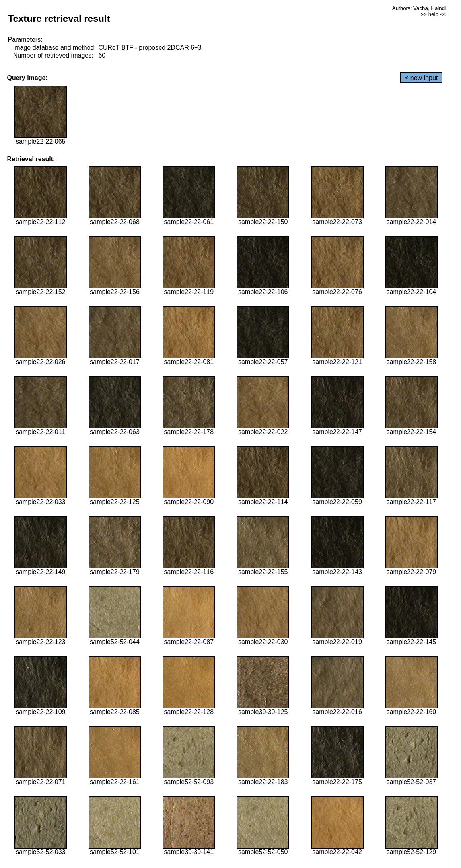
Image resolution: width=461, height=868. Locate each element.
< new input (421, 78)
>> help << (433, 14)
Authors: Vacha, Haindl (419, 8)
